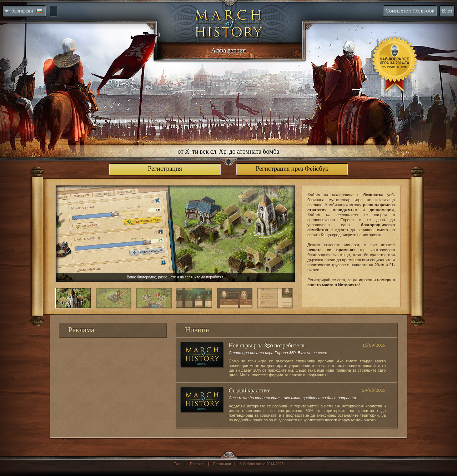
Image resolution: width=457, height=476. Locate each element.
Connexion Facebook (410, 11)
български (24, 11)
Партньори (222, 464)
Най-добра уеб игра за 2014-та (395, 63)
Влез (447, 11)
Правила (197, 464)
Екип (177, 464)
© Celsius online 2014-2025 (262, 464)
